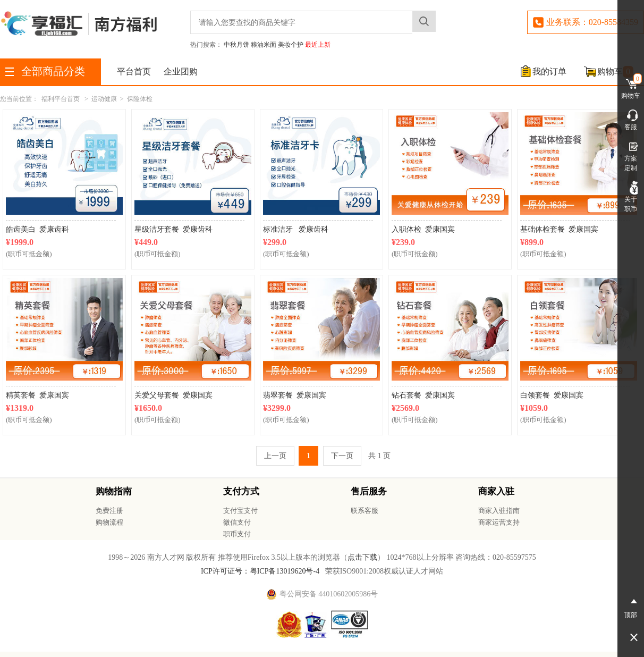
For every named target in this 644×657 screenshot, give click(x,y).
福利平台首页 (61, 99)
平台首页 (134, 71)
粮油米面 (264, 45)
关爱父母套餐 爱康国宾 (173, 395)
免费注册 (109, 511)
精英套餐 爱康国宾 (37, 395)
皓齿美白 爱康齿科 (37, 229)
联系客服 (365, 511)
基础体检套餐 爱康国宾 (559, 229)
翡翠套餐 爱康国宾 (295, 395)
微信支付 (237, 522)
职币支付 (237, 534)
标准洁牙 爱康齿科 (296, 229)
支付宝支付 (240, 511)
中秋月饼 (236, 45)
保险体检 (140, 99)
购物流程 (109, 522)
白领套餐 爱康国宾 (552, 395)
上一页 (275, 456)
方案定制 (631, 156)
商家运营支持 (499, 522)
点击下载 (362, 557)
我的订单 (549, 71)
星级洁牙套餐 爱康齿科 (173, 229)
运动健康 (104, 99)
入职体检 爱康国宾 (423, 229)
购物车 (615, 72)
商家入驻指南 (499, 511)
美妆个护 (291, 45)
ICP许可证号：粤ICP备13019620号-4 (260, 571)
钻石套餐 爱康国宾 (423, 395)
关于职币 (631, 197)
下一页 (342, 456)
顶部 (631, 607)
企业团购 (181, 71)
